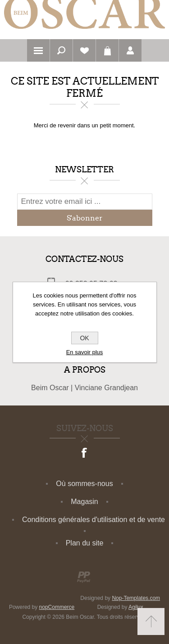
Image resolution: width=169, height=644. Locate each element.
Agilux (136, 607)
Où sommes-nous (84, 484)
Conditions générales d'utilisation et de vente (94, 520)
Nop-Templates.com (136, 598)
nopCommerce (57, 607)
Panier (107, 50)
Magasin (84, 502)
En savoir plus (85, 352)
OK (84, 338)
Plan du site (85, 543)
